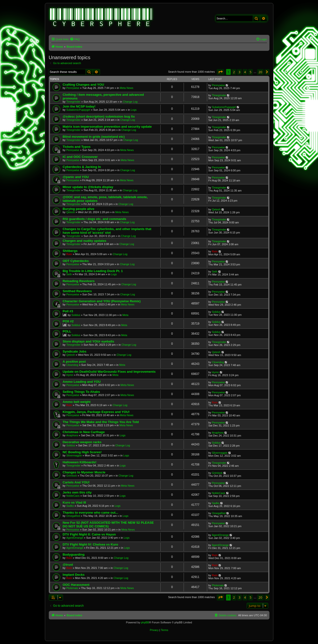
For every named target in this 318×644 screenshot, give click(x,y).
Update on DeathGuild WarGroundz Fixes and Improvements (109, 372)
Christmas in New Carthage (84, 432)
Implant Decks (74, 575)
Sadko (70, 506)
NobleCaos (73, 496)
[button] (220, 72)
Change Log (130, 102)
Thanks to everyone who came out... (90, 513)
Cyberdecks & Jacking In (82, 167)
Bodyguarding (74, 555)
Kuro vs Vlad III (74, 502)
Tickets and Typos (77, 147)
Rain (69, 254)
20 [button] (261, 72)
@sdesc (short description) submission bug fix (99, 116)
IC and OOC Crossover (80, 157)
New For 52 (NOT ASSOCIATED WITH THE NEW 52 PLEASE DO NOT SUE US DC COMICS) (108, 524)
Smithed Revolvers (77, 291)
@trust (68, 565)
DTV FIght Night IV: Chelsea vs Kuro (90, 544)
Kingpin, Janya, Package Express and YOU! (96, 412)
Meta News (127, 88)
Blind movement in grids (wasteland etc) (94, 137)
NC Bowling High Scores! (82, 452)
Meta (125, 315)
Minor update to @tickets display (88, 187)
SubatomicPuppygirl (78, 110)
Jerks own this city (77, 492)
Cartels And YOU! (76, 482)
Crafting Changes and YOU (83, 85)
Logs (134, 110)
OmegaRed (73, 516)
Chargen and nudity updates (85, 241)
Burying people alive (79, 209)
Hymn (70, 375)
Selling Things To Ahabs (81, 392)
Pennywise (73, 88)
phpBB (145, 622)
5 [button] (250, 72)
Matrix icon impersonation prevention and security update (107, 127)
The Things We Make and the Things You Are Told (101, 422)
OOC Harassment (76, 585)
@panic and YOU (76, 177)
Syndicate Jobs (75, 351)
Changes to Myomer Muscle (84, 472)
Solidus (76, 315)
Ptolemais (72, 588)
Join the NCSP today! (79, 106)
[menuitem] (75, 39)
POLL (67, 331)
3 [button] (239, 72)
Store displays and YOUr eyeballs (89, 341)
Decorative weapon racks (82, 442)
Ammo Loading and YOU (82, 382)
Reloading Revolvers (79, 281)
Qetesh (70, 212)
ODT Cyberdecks (76, 261)
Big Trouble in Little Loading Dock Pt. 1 (93, 271)
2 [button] (234, 72)
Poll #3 (68, 311)
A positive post (74, 362)
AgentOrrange (75, 538)
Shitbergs (70, 251)
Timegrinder (73, 102)
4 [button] (245, 72)
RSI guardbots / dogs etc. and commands (95, 219)
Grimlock (71, 476)
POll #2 (68, 321)
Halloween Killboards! (80, 462)
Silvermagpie (74, 455)
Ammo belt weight (77, 402)
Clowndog (72, 365)
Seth (69, 274)
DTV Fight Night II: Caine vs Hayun (89, 534)
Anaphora (72, 435)
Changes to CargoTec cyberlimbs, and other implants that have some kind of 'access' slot (107, 231)
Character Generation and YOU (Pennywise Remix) (102, 301)
